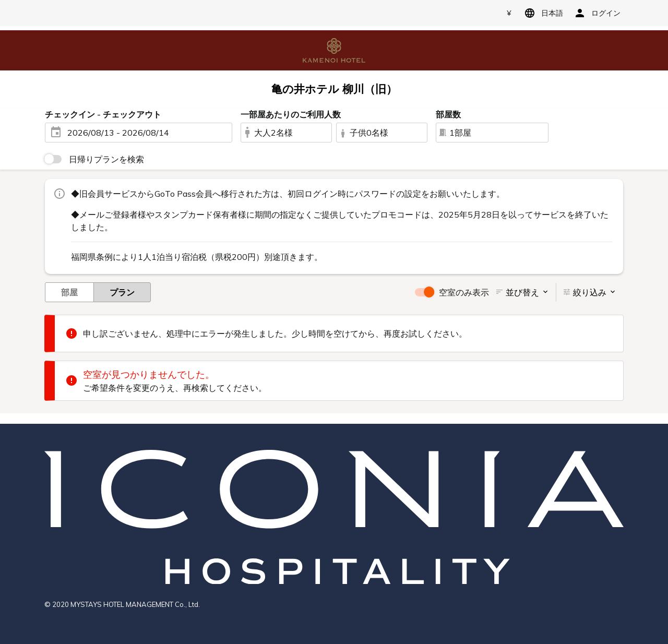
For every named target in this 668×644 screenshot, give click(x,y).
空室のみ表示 (464, 292)
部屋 (69, 292)
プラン (122, 292)
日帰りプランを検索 (106, 159)
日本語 (542, 13)
